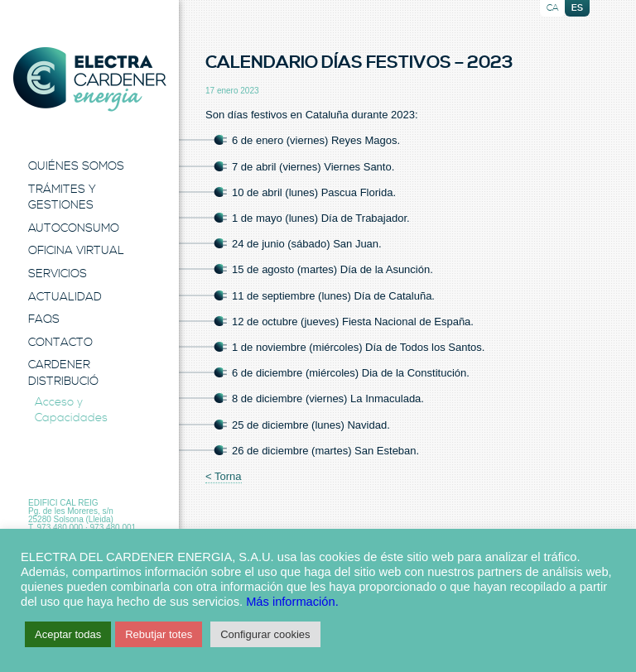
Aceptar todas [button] (68, 634)
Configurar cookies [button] (265, 634)
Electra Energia (89, 79)
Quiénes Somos (76, 166)
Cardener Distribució (63, 373)
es (577, 8)
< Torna (224, 476)
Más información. (292, 602)
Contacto (60, 343)
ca (553, 8)
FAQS (44, 319)
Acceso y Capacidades (71, 410)
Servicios (58, 274)
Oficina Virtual (76, 251)
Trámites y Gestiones (62, 198)
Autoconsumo (74, 228)
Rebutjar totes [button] (159, 634)
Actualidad (65, 297)
